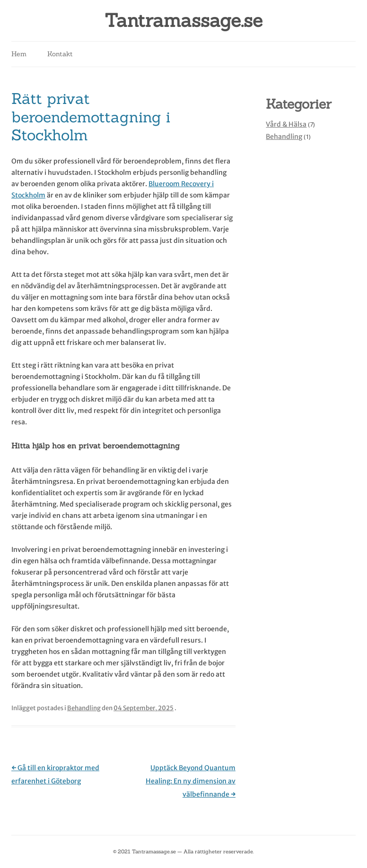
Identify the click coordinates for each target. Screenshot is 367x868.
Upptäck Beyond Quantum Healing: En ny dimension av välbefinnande (191, 781)
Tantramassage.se (183, 21)
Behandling (84, 708)
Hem (19, 54)
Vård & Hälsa (286, 124)
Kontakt (60, 54)
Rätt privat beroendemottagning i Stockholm (91, 117)
